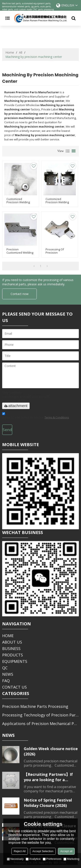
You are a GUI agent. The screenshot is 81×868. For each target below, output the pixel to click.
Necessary (15, 859)
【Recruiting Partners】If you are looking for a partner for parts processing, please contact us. (50, 777)
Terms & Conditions (57, 417)
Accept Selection (43, 851)
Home (10, 52)
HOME (8, 636)
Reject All (20, 851)
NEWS (8, 674)
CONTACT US (14, 687)
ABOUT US (12, 642)
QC (5, 668)
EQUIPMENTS (15, 661)
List (68, 151)
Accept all (66, 851)
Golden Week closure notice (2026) (51, 751)
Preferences (52, 859)
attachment (16, 406)
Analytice (33, 859)
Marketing (71, 859)
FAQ (6, 681)
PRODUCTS (13, 655)
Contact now (20, 294)
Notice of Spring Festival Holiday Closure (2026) (48, 803)
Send (7, 430)
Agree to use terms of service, (36, 416)
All (21, 52)
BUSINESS (11, 648)
